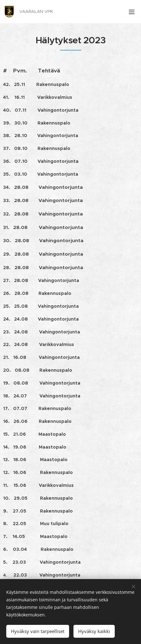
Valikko (132, 12)
